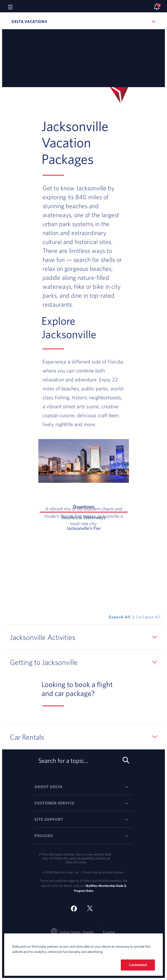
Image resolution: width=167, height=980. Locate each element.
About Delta (49, 787)
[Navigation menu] (10, 7)
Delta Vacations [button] (57, 21)
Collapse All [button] (149, 617)
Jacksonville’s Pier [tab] (97, 528)
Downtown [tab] (100, 508)
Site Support (49, 819)
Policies (44, 836)
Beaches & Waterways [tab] (95, 517)
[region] (83, 955)
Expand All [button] (120, 617)
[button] (83, 637)
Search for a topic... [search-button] (83, 761)
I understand (138, 965)
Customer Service (54, 803)
